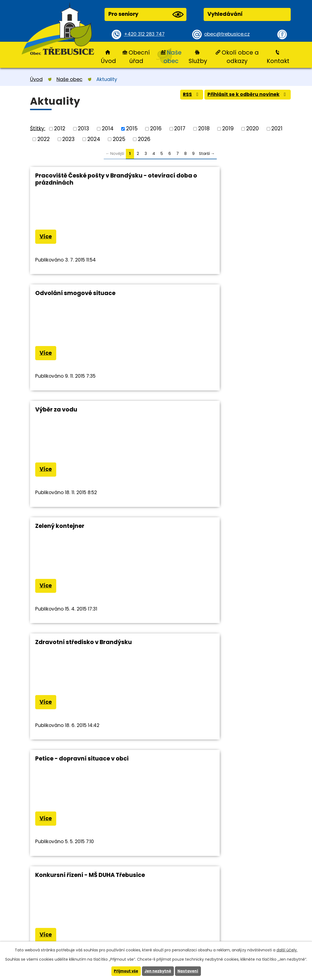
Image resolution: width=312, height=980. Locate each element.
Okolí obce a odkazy (240, 57)
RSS (183, 96)
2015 (132, 129)
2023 (68, 139)
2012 (60, 129)
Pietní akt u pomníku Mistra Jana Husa (225, 648)
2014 (108, 129)
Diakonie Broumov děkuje (73, 648)
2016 (156, 129)
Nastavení (190, 971)
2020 (252, 129)
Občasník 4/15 (189, 530)
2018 (204, 129)
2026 (144, 139)
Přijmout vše (125, 971)
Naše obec (172, 57)
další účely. (287, 950)
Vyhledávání (225, 14)
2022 (44, 139)
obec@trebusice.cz (229, 34)
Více (47, 238)
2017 (180, 129)
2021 (277, 129)
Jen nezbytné (158, 971)
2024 (94, 139)
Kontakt (278, 61)
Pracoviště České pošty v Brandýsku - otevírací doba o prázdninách (91, 179)
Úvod (108, 61)
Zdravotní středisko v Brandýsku (84, 412)
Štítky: (38, 128)
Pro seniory (146, 14)
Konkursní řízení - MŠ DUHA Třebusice (90, 530)
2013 (83, 129)
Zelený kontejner (193, 295)
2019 (228, 129)
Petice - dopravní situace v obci (215, 412)
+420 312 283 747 (146, 34)
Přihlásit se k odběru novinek (244, 96)
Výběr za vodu (56, 295)
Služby (198, 61)
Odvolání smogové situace (208, 175)
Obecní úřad (139, 57)
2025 (119, 139)
